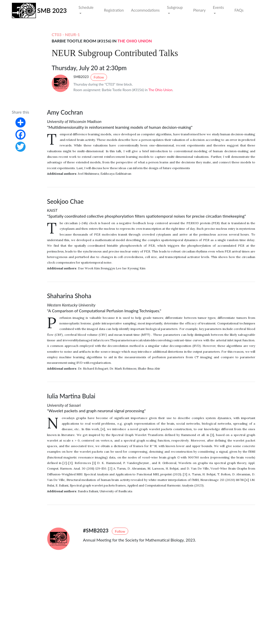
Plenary (199, 10)
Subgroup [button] (175, 7)
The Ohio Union (135, 41)
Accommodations (145, 10)
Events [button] (219, 7)
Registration (114, 10)
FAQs (239, 10)
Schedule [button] (86, 7)
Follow (99, 77)
